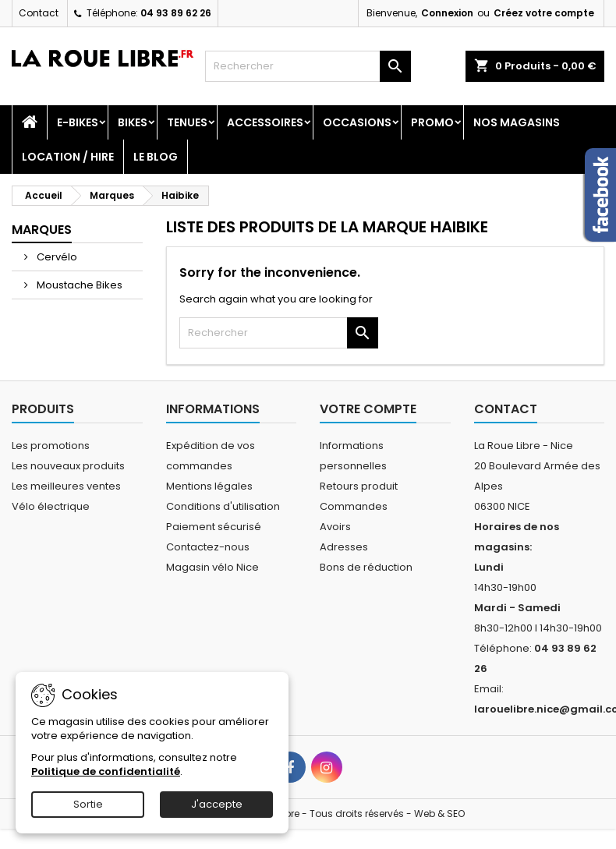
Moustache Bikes (78, 285)
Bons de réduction (366, 567)
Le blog (156, 157)
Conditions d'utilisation (223, 506)
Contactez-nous (208, 547)
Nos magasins (517, 122)
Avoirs (335, 527)
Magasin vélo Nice (212, 567)
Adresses (344, 547)
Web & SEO (439, 814)
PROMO (432, 122)
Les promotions (51, 446)
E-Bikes (78, 122)
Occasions (357, 122)
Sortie (88, 804)
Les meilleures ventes (66, 486)
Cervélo (56, 257)
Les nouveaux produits (68, 466)
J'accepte (217, 804)
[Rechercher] (308, 66)
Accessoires (265, 122)
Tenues (187, 122)
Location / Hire (68, 157)
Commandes (354, 506)
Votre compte (368, 409)
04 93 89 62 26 (176, 13)
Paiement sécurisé (214, 527)
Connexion (447, 13)
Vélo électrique (51, 506)
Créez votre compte (544, 13)
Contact (39, 13)
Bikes (133, 122)
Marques (42, 230)
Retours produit (359, 486)
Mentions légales (209, 486)
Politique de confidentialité (106, 771)
